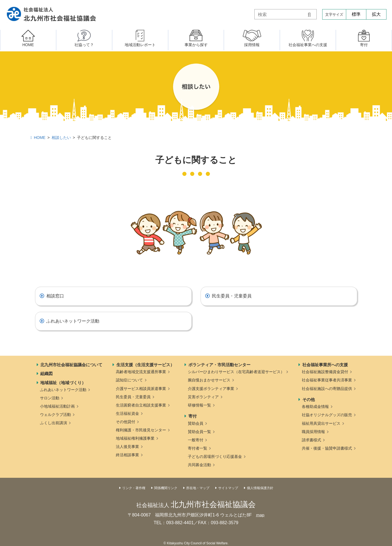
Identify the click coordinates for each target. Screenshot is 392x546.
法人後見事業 (127, 447)
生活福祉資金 (127, 413)
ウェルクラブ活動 (55, 415)
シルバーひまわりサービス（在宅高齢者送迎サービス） (236, 372)
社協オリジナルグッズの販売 (327, 415)
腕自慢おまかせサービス (209, 380)
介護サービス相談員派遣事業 (141, 389)
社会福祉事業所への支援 (325, 365)
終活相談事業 (127, 455)
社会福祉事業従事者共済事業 (327, 380)
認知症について (129, 380)
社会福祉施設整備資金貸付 (325, 372)
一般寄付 (196, 440)
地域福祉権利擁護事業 (135, 438)
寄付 (193, 416)
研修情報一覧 (199, 405)
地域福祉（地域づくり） (63, 383)
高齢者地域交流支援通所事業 (141, 372)
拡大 (376, 14)
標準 (356, 14)
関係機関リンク (166, 488)
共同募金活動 (199, 465)
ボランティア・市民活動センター (219, 365)
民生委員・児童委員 (232, 296)
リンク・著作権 (134, 488)
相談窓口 (55, 296)
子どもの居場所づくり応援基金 (215, 457)
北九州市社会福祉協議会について (71, 365)
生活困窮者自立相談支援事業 (141, 405)
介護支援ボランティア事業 (211, 389)
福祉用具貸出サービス (321, 423)
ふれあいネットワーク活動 (73, 321)
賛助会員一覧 (199, 432)
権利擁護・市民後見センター (141, 430)
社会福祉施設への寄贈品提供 (327, 389)
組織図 (46, 374)
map (260, 515)
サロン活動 (50, 398)
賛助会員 (196, 423)
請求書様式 (311, 440)
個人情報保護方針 (260, 488)
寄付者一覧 (198, 448)
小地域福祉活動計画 (57, 406)
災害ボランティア (203, 397)
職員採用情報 (313, 432)
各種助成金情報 (315, 407)
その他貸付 (126, 422)
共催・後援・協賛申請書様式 (327, 448)
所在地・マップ (198, 488)
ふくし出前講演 (54, 423)
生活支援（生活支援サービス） (145, 365)
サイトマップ (228, 488)
